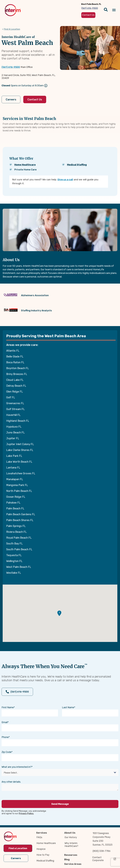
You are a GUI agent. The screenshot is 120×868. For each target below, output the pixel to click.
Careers (11, 99)
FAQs (39, 837)
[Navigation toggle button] (114, 10)
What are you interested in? (17, 767)
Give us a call (65, 180)
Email (5, 722)
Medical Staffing (77, 165)
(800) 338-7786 (102, 851)
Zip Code (7, 752)
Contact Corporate (98, 859)
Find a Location (18, 848)
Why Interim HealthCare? (71, 845)
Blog (67, 859)
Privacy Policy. (26, 813)
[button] (59, 613)
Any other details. (11, 782)
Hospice (41, 849)
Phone (5, 737)
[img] (13, 10)
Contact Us (35, 99)
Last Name (68, 707)
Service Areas (73, 864)
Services (42, 833)
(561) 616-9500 (11, 67)
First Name (8, 707)
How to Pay (43, 855)
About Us (70, 833)
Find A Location (12, 29)
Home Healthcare (25, 165)
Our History (71, 837)
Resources (71, 855)
